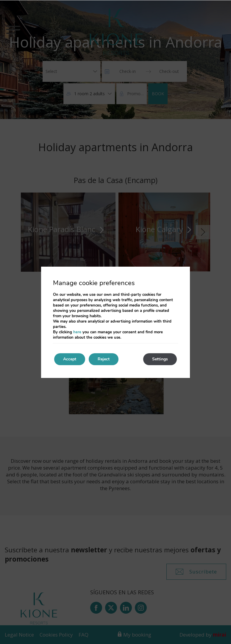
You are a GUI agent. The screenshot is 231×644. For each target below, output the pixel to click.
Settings (160, 359)
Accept (70, 359)
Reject (104, 359)
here (77, 332)
